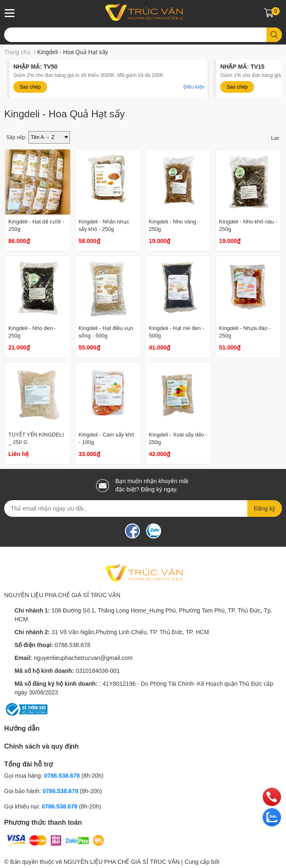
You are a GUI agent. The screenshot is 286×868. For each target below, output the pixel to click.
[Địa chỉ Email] (143, 508)
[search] (274, 35)
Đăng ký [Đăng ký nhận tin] (265, 508)
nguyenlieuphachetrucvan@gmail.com (83, 658)
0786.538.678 (72, 645)
